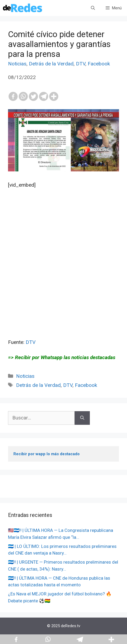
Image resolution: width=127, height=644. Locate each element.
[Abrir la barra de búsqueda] (93, 8)
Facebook (99, 64)
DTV (81, 64)
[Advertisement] (63, 275)
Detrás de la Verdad (51, 64)
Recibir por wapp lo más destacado (47, 454)
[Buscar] (82, 418)
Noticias (17, 64)
